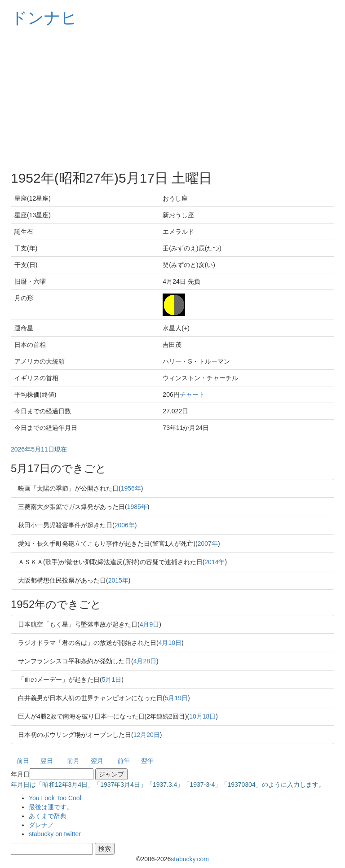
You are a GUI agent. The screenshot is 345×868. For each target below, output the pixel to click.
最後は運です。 (51, 807)
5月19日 (176, 698)
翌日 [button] (47, 761)
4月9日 (150, 624)
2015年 (118, 580)
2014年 (215, 562)
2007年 (208, 544)
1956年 (131, 488)
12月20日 (147, 735)
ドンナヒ (44, 18)
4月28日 (145, 661)
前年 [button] (124, 761)
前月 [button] (73, 761)
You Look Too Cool (55, 798)
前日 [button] (23, 761)
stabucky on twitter (55, 834)
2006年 (125, 525)
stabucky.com (190, 859)
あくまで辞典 (48, 816)
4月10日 (170, 643)
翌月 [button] (97, 761)
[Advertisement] (172, 99)
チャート (192, 395)
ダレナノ (41, 825)
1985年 (137, 507)
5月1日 (112, 679)
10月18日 (202, 716)
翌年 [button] (147, 761)
